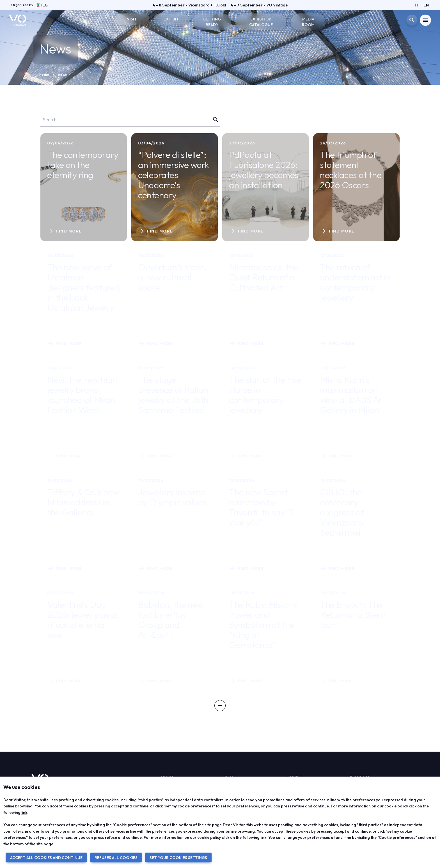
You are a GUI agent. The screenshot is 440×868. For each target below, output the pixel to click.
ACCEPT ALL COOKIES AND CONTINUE (46, 858)
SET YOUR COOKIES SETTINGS (178, 858)
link (24, 812)
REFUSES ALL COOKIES (116, 858)
